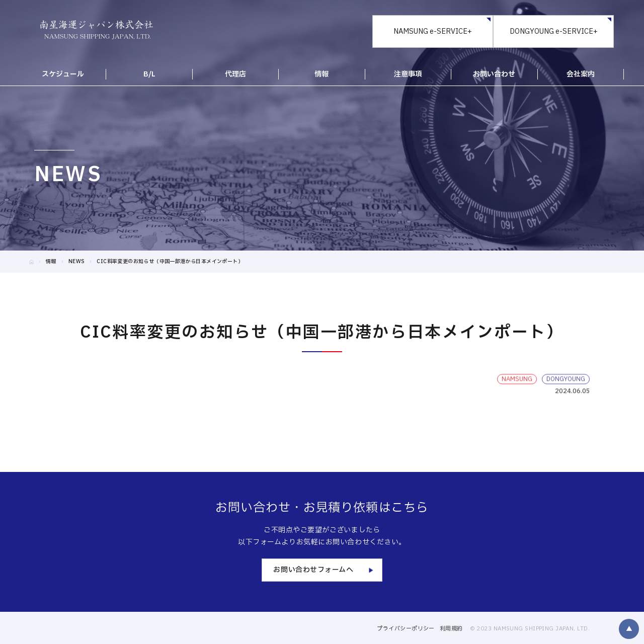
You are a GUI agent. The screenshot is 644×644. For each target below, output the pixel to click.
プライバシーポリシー (406, 629)
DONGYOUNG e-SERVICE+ (554, 31)
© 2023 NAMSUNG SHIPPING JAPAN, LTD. (530, 629)
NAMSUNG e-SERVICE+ (433, 31)
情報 (51, 261)
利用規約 (451, 629)
